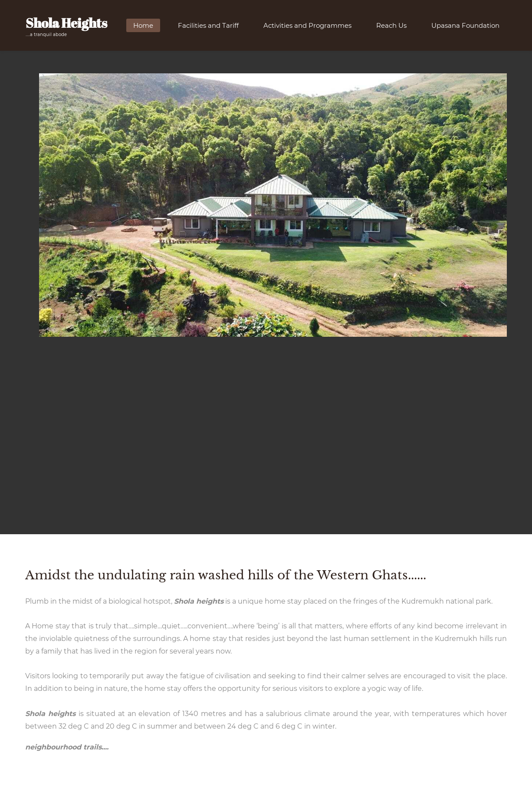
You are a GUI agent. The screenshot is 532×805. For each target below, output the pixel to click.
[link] (273, 80)
